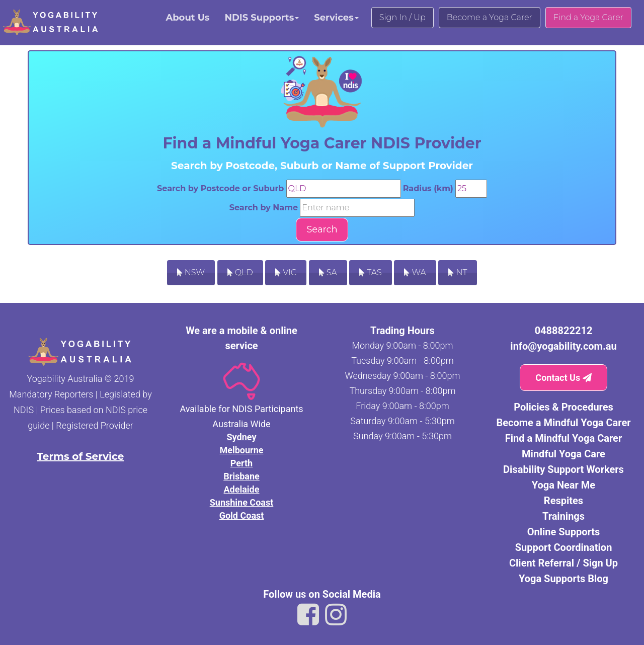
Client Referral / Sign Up (563, 563)
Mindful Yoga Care (563, 454)
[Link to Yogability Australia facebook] (308, 615)
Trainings (563, 516)
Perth (242, 463)
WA (415, 272)
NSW (191, 272)
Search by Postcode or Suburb (220, 188)
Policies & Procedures (563, 407)
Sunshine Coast (242, 502)
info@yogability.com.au (563, 346)
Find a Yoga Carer (588, 17)
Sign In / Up (403, 17)
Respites (563, 501)
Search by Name (264, 208)
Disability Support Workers (563, 469)
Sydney (242, 437)
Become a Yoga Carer (490, 17)
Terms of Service (81, 456)
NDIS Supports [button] (262, 18)
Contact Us (563, 378)
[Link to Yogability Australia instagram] (336, 615)
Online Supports (564, 532)
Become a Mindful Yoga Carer (563, 423)
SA (328, 272)
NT (458, 272)
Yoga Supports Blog (563, 579)
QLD (240, 272)
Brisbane (242, 476)
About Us (187, 18)
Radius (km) (428, 188)
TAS (371, 272)
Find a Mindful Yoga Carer (563, 438)
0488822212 (564, 331)
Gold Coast (242, 515)
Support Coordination (564, 547)
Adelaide (242, 489)
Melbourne (241, 450)
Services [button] (336, 18)
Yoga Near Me (563, 485)
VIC (286, 272)
